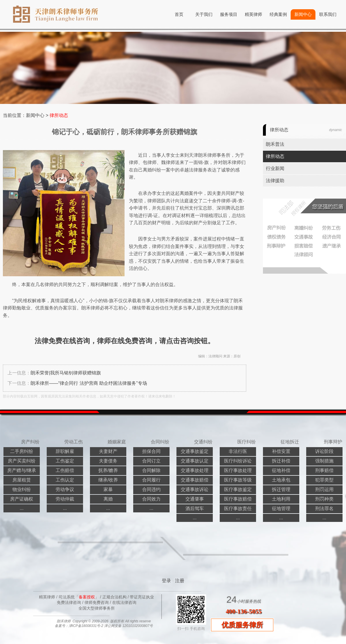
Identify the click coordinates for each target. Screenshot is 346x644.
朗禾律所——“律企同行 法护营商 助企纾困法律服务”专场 (89, 383)
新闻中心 (303, 14)
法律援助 (275, 181)
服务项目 (229, 14)
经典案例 (278, 14)
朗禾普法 (275, 144)
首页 (179, 14)
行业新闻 (275, 168)
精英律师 (253, 14)
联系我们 (328, 14)
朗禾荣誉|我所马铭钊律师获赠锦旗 (66, 373)
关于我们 (204, 14)
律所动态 (59, 115)
